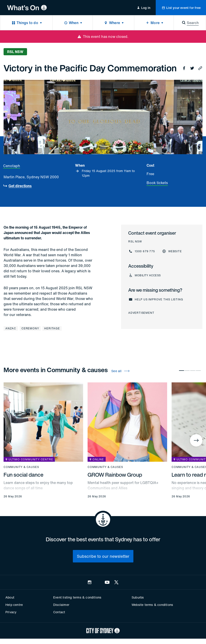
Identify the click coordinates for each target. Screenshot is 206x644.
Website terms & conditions (152, 605)
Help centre (14, 605)
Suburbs (138, 597)
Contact (59, 612)
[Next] (196, 440)
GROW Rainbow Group (115, 475)
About (10, 597)
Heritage (52, 328)
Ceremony (30, 328)
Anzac (11, 328)
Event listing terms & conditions (77, 597)
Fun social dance (23, 475)
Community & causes (21, 467)
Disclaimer (61, 605)
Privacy (11, 612)
